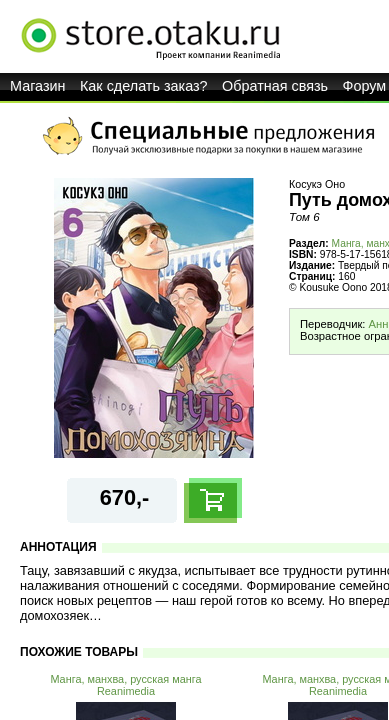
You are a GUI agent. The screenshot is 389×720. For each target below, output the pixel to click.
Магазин (38, 86)
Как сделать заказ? (144, 86)
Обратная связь (275, 86)
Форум (365, 86)
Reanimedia (126, 691)
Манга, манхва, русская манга (125, 679)
